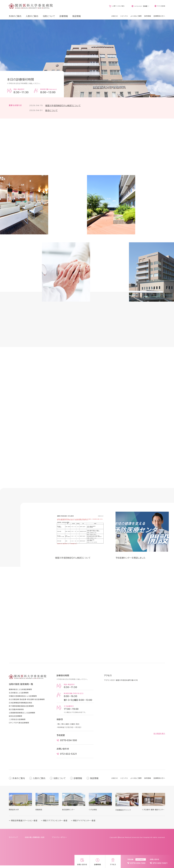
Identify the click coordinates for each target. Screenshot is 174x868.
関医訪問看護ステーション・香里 (24, 823)
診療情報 (78, 781)
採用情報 (148, 781)
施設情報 (94, 781)
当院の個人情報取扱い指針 (35, 840)
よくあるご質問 (136, 781)
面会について (51, 110)
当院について (60, 781)
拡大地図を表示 (159, 736)
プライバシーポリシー (59, 840)
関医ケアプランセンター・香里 (55, 823)
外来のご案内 (19, 781)
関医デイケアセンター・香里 (84, 823)
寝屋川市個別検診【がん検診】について (63, 106)
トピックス (124, 781)
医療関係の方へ (159, 781)
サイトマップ (13, 840)
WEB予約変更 (140, 859)
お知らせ (115, 781)
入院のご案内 (39, 781)
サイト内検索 (161, 6)
